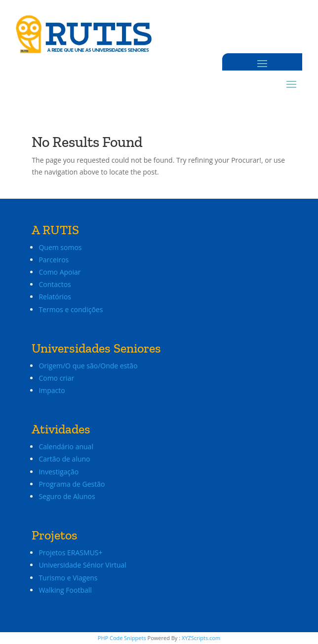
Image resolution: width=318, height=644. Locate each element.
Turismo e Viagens (68, 578)
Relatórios (55, 297)
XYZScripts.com (201, 638)
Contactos (55, 284)
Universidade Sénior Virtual (82, 565)
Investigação (59, 472)
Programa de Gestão (72, 484)
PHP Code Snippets (122, 638)
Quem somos (60, 247)
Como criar (56, 378)
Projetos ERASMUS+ (71, 553)
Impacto (52, 390)
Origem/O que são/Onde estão (88, 366)
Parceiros (54, 260)
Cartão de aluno (64, 459)
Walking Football (65, 590)
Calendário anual (66, 447)
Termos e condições (71, 309)
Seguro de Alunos (67, 496)
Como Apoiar (60, 272)
